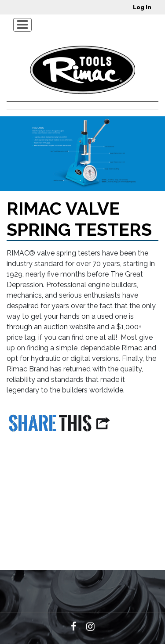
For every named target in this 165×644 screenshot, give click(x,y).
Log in (142, 7)
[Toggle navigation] (22, 25)
